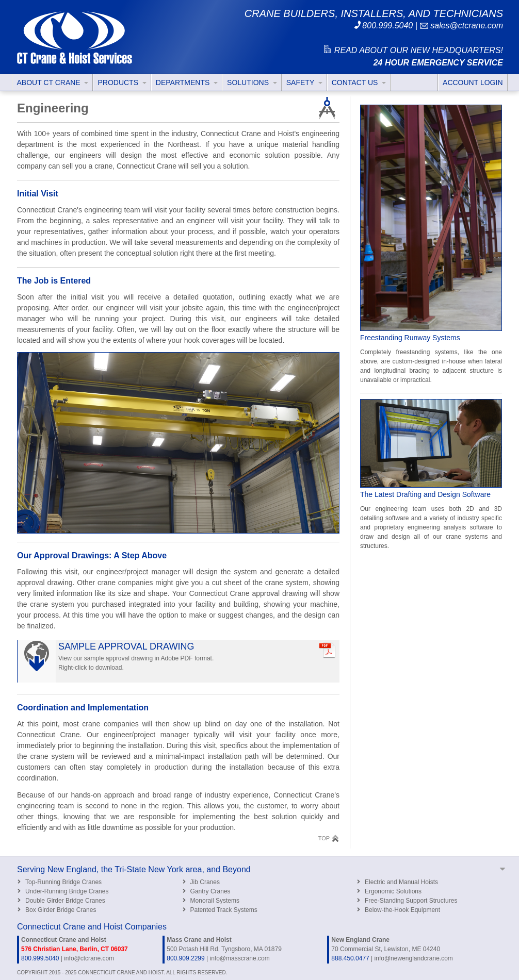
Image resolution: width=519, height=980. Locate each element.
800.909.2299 (185, 958)
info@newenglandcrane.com (414, 958)
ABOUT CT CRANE (53, 82)
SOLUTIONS (252, 82)
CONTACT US (359, 82)
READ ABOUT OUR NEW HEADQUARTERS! (413, 50)
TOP (329, 838)
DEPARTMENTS (187, 82)
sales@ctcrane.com (461, 26)
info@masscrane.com (239, 958)
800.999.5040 (383, 26)
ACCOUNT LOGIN (473, 82)
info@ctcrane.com (89, 958)
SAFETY (304, 82)
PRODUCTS (122, 82)
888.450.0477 (350, 958)
